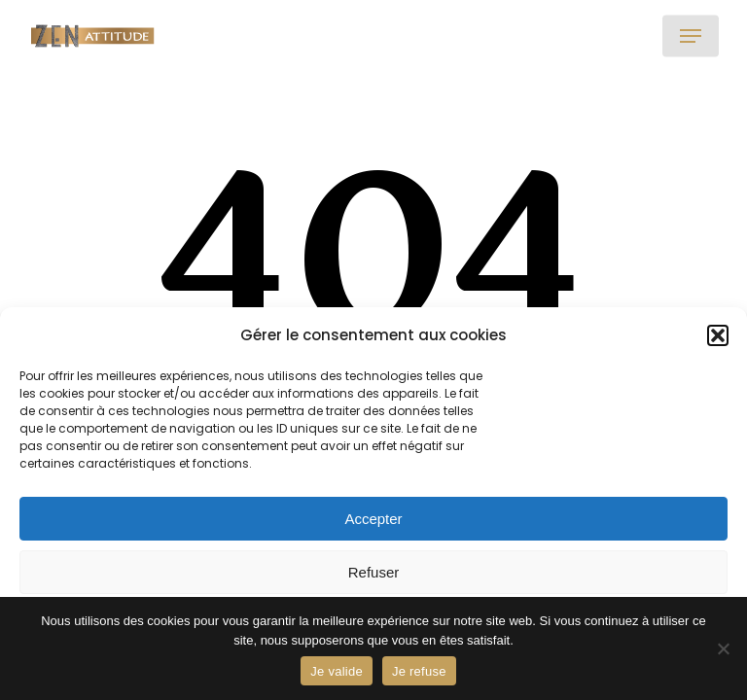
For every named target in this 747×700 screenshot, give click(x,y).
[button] (718, 335)
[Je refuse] (723, 648)
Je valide (337, 671)
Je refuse (419, 671)
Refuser (374, 572)
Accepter (373, 519)
